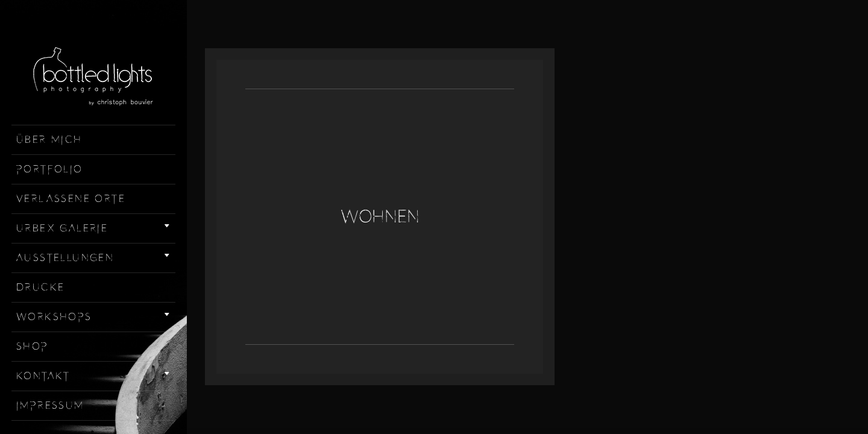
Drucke (40, 288)
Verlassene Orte (71, 199)
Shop (33, 347)
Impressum (50, 406)
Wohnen (380, 217)
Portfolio (50, 169)
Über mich (49, 140)
